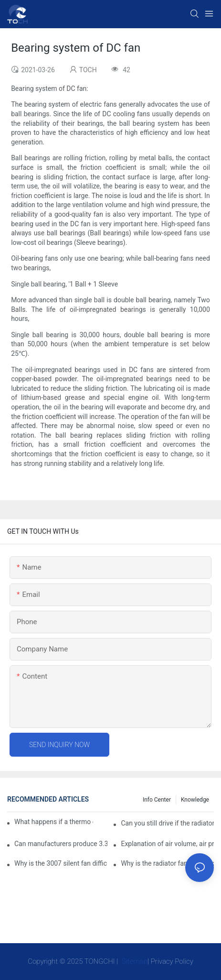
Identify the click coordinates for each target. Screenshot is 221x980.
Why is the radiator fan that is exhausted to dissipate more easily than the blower (167, 863)
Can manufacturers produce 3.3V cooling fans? (61, 844)
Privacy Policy (172, 961)
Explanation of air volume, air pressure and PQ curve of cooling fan (167, 844)
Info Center (157, 800)
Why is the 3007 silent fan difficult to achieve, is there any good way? (61, 863)
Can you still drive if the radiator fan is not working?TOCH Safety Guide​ (167, 823)
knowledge (195, 800)
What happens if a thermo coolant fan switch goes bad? (54, 822)
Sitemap (134, 961)
